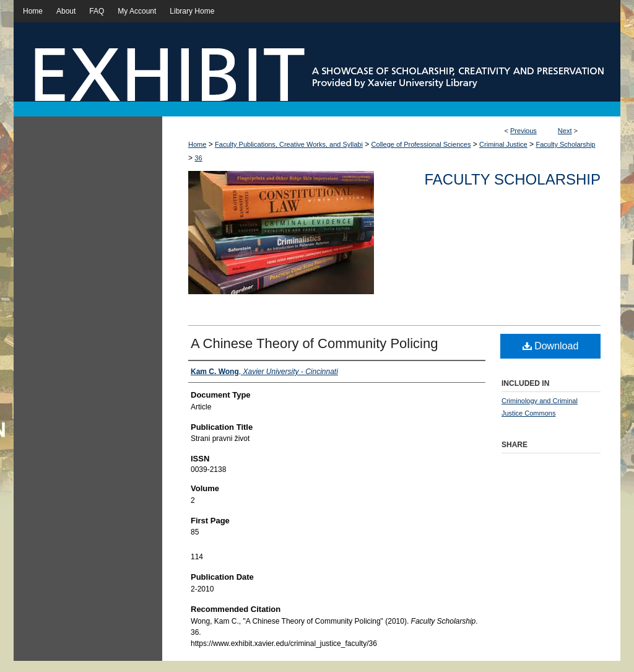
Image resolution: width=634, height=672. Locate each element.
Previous (523, 131)
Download (551, 346)
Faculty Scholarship (565, 144)
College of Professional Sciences (421, 144)
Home (197, 144)
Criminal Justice (503, 144)
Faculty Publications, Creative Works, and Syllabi (289, 144)
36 (198, 158)
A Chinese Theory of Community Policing (314, 343)
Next (565, 131)
